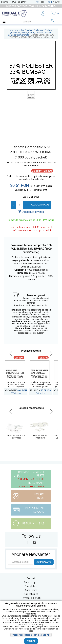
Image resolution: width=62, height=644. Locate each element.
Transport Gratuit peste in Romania (30, 479)
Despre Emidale (9, 2)
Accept (31, 641)
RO (37, 2)
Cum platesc (31, 586)
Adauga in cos (40, 205)
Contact (22, 2)
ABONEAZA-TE (44, 562)
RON (50, 2)
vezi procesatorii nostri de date (29, 635)
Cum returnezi (31, 594)
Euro (57, 2)
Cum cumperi (31, 582)
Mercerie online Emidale (21, 30)
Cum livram (31, 590)
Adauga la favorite (31, 212)
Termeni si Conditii (31, 598)
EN (44, 2)
